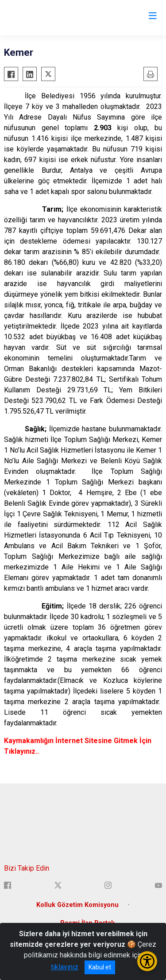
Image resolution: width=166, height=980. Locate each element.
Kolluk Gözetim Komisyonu (77, 905)
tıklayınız (65, 967)
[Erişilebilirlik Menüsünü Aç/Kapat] (147, 961)
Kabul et (100, 967)
